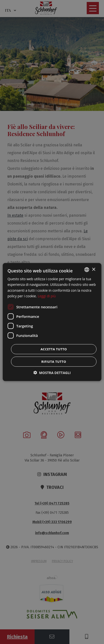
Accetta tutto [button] (54, 349)
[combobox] (87, 270)
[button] (52, 372)
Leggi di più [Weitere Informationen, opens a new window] (47, 296)
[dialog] (52, 322)
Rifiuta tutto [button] (54, 361)
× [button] (93, 269)
